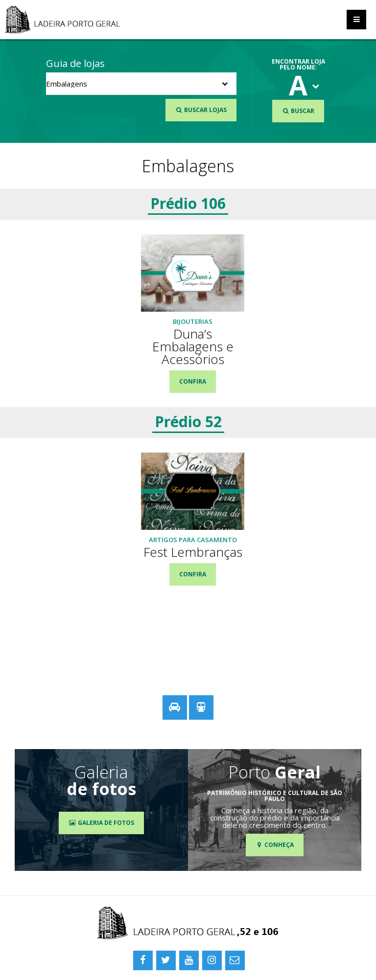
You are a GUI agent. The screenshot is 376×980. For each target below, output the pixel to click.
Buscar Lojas (201, 110)
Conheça (275, 845)
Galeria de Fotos (101, 823)
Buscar (298, 111)
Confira (193, 381)
